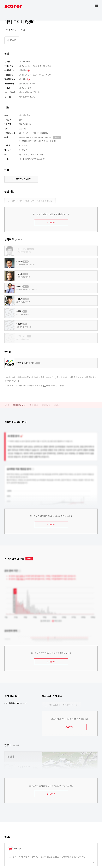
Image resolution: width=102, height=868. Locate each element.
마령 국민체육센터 (20, 22)
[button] (98, 5)
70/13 (26, 262)
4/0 (25, 311)
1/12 (38, 363)
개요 (7, 405)
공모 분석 (34, 405)
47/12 (26, 299)
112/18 (30, 249)
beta (29, 559)
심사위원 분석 (19, 405)
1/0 (25, 324)
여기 (44, 386)
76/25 (26, 287)
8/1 (29, 336)
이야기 (57, 405)
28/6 (25, 274)
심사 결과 (46, 405)
